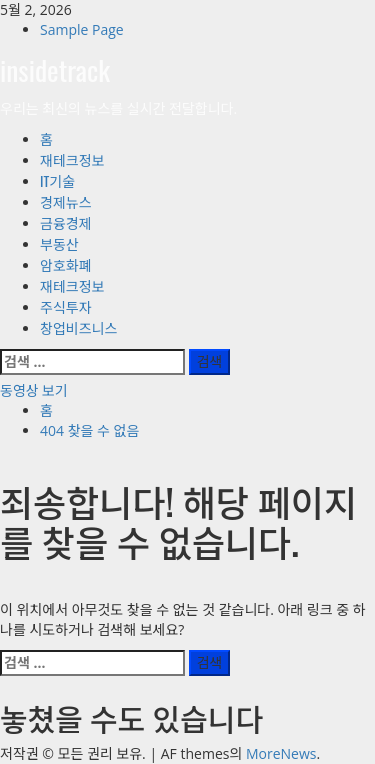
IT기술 (57, 180)
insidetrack (55, 69)
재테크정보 (72, 159)
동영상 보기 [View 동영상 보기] (34, 389)
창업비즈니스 (78, 327)
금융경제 (66, 222)
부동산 (59, 243)
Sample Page (82, 29)
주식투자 (66, 306)
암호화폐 (66, 264)
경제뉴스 (66, 201)
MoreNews (281, 753)
